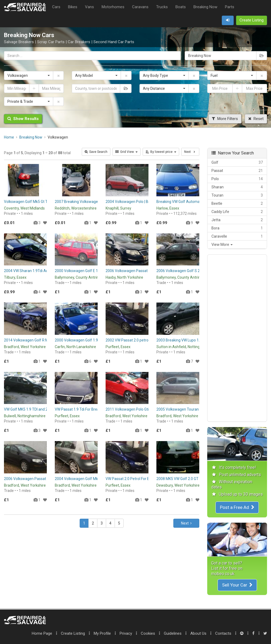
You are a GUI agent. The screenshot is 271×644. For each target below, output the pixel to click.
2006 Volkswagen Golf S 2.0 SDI (183, 271)
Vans (89, 7)
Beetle (237, 203)
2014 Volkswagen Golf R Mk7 (28, 340)
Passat (237, 171)
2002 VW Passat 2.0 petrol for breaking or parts (145, 340)
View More (222, 245)
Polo (237, 179)
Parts (230, 7)
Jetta (237, 220)
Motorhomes (113, 7)
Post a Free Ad (237, 507)
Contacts (223, 633)
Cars (56, 7)
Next (186, 523)
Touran (237, 195)
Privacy (126, 633)
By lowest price (161, 152)
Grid (127, 152)
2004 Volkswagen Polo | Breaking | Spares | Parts (146, 202)
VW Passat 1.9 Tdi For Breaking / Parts (87, 409)
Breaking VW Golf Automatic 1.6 (183, 202)
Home (42, 633)
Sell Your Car (237, 585)
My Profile (102, 633)
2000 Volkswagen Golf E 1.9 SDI (81, 271)
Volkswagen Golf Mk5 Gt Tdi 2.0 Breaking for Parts (46, 202)
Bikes (73, 7)
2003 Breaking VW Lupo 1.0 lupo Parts (188, 340)
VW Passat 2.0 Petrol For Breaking (134, 479)
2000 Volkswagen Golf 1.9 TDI (80, 340)
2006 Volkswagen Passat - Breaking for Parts (143, 271)
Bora (237, 228)
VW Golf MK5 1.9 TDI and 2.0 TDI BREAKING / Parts (46, 409)
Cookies (148, 633)
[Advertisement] (237, 338)
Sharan (237, 187)
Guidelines (173, 633)
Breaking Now (205, 7)
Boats (181, 7)
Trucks (162, 7)
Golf (237, 162)
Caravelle (237, 236)
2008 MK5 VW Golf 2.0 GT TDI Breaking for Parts (196, 479)
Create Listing (73, 633)
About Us (198, 633)
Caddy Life (237, 212)
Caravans (140, 7)
